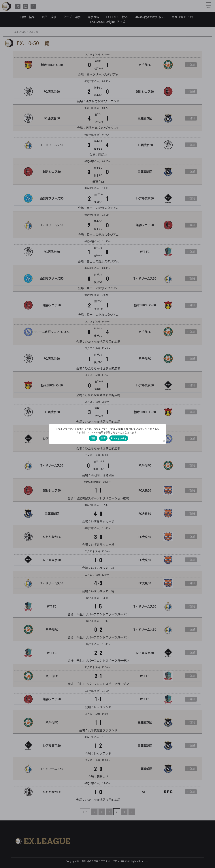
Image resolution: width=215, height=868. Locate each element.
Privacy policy (119, 438)
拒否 (103, 438)
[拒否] (164, 441)
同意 (93, 438)
